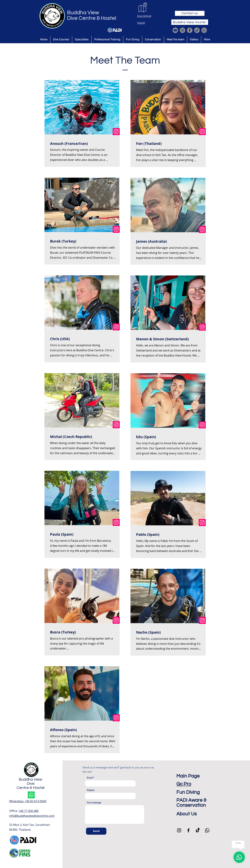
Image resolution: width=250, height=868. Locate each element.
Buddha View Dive (31, 782)
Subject (91, 790)
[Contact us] (190, 13)
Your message (94, 803)
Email (90, 778)
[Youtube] (175, 30)
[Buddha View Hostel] (190, 22)
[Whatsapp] (204, 30)
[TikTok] (197, 30)
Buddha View (83, 13)
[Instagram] (183, 30)
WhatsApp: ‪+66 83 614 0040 (28, 801)
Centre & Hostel (31, 788)
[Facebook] (190, 30)
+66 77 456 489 (29, 811)
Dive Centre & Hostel (92, 18)
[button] (61, 40)
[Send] (96, 831)
